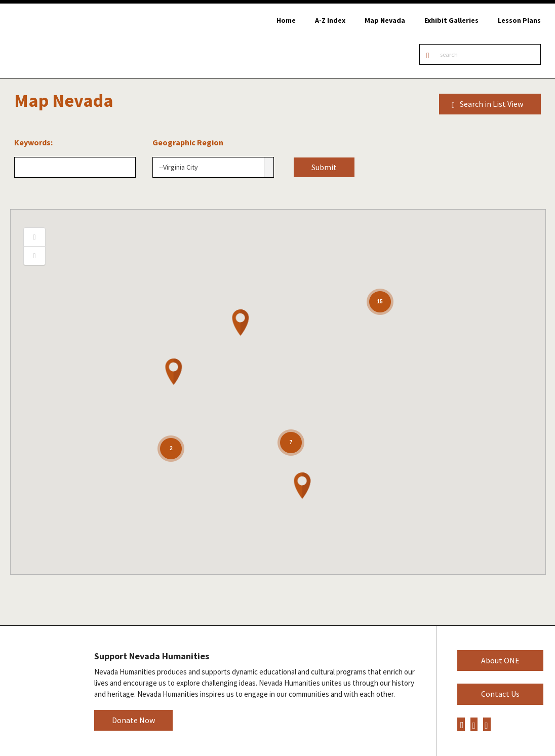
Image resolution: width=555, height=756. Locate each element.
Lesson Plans (519, 20)
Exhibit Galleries (451, 20)
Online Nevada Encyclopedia (61, 41)
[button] (241, 323)
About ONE (500, 660)
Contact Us (500, 694)
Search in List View (487, 104)
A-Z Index (330, 20)
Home (286, 20)
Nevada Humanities (39, 690)
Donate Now (133, 720)
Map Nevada (385, 20)
